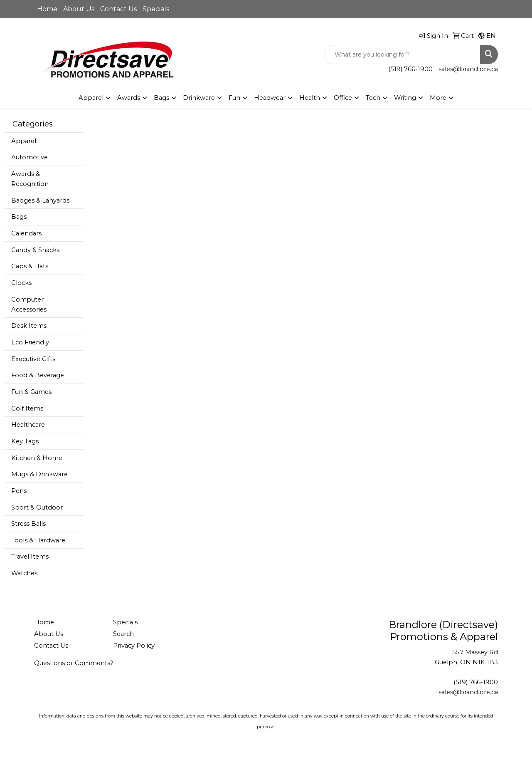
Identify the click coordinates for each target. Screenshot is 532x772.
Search (123, 634)
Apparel (24, 141)
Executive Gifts (33, 359)
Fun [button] (234, 98)
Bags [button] (161, 98)
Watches (24, 573)
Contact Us (118, 9)
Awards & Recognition (30, 179)
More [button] (438, 98)
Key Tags (25, 441)
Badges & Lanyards (40, 200)
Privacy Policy (134, 646)
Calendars (26, 233)
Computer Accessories (29, 304)
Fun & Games (31, 392)
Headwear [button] (270, 98)
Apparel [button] (91, 98)
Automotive (30, 157)
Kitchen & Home (37, 458)
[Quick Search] (402, 54)
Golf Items (27, 408)
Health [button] (310, 98)
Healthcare (28, 425)
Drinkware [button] (199, 98)
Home (47, 9)
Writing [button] (405, 98)
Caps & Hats (30, 266)
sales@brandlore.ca (468, 69)
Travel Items (30, 557)
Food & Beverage (38, 375)
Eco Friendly (30, 342)
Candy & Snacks (35, 250)
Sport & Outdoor (37, 507)
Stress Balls (28, 524)
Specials (156, 9)
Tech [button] (373, 98)
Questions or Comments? (74, 663)
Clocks (21, 283)
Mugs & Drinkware (39, 474)
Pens (19, 491)
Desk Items (29, 326)
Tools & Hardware (38, 540)
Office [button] (343, 98)
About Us (79, 9)
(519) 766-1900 (410, 69)
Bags (19, 217)
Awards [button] (129, 98)
